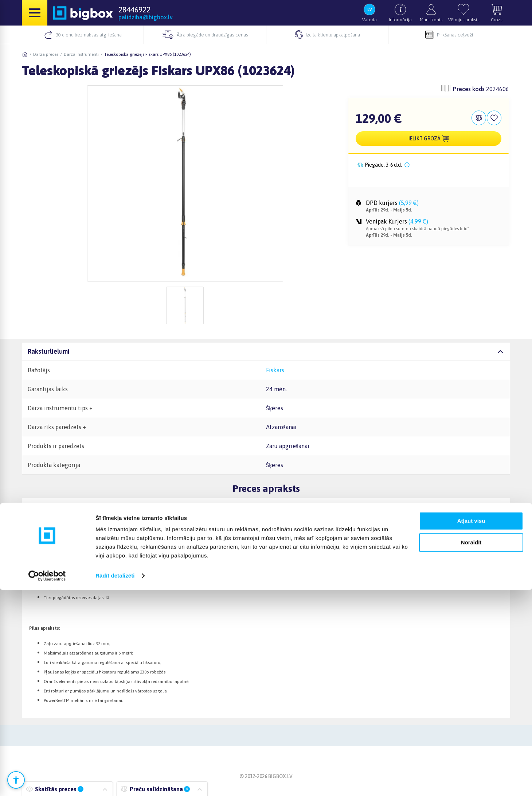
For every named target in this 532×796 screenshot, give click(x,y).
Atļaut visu (471, 727)
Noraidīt (471, 748)
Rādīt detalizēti (115, 782)
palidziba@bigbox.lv (146, 17)
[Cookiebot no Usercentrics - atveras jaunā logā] (47, 782)
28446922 (134, 9)
